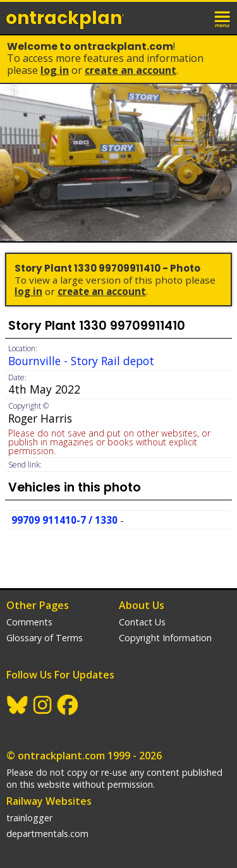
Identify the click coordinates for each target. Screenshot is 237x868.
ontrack (64, 18)
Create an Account (131, 70)
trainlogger (29, 818)
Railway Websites (49, 801)
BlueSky (18, 705)
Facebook (68, 705)
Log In (55, 70)
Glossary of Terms (45, 638)
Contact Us (142, 622)
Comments (29, 622)
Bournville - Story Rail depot (81, 361)
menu (223, 18)
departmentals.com (47, 834)
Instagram (43, 705)
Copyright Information (165, 638)
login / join (195, 18)
